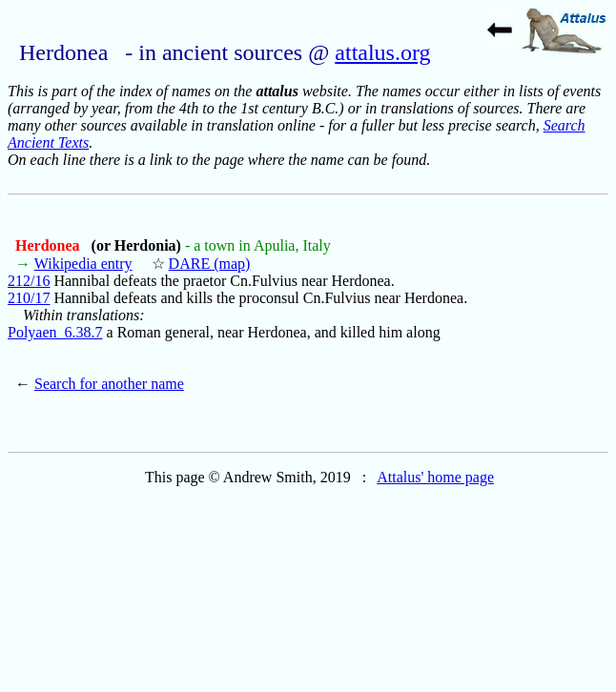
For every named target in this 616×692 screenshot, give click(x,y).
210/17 (29, 298)
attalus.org (382, 52)
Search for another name (109, 384)
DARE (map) (210, 264)
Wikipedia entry (83, 264)
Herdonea (50, 245)
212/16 (29, 281)
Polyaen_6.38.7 (55, 332)
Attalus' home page (435, 477)
